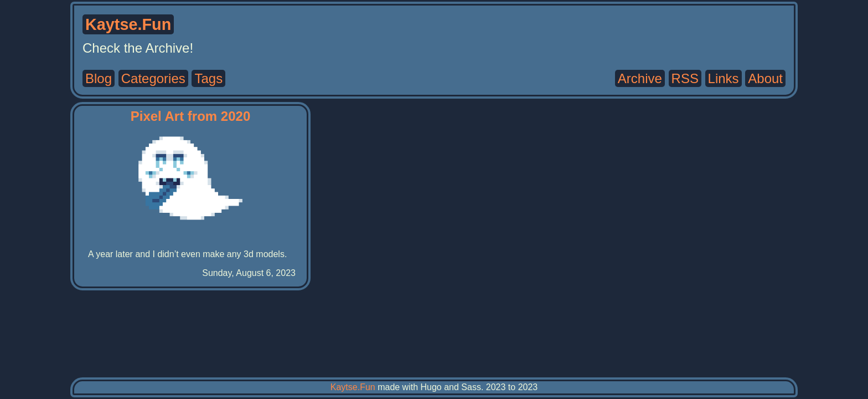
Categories (153, 78)
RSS (685, 78)
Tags (208, 78)
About (765, 78)
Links (724, 78)
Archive (640, 78)
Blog (99, 78)
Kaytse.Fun (353, 387)
